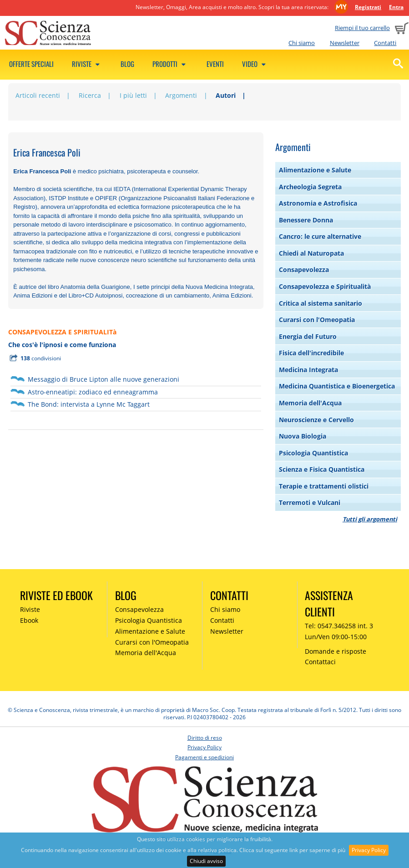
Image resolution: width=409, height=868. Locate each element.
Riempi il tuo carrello (362, 28)
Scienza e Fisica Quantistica (322, 469)
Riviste (87, 64)
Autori (226, 95)
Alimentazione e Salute (315, 170)
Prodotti (170, 64)
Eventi (215, 64)
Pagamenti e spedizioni (204, 757)
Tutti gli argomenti (370, 519)
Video (255, 64)
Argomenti (181, 95)
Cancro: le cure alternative (320, 236)
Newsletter (345, 43)
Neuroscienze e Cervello (316, 420)
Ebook (29, 620)
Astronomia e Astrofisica (318, 203)
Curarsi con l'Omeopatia (317, 320)
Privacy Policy (369, 850)
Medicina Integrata (308, 370)
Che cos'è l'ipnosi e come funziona (62, 345)
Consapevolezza (304, 270)
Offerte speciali (31, 64)
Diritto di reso (205, 738)
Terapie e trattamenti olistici (324, 486)
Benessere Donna (306, 220)
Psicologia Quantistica (313, 453)
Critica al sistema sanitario (321, 303)
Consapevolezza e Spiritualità (325, 286)
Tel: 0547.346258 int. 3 (339, 626)
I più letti (133, 95)
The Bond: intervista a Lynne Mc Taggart (89, 404)
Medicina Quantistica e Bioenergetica (337, 386)
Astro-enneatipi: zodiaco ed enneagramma (93, 392)
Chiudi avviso (206, 861)
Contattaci (320, 662)
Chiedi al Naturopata (311, 253)
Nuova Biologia (303, 436)
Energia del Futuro (308, 336)
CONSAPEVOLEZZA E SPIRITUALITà (62, 332)
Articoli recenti (38, 95)
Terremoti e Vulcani (310, 502)
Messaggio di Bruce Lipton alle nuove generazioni (104, 379)
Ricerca (90, 95)
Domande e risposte (336, 651)
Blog (127, 64)
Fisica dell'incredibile (311, 353)
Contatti (385, 43)
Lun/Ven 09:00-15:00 (336, 637)
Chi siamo (302, 43)
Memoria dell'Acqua (310, 403)
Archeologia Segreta (310, 187)
